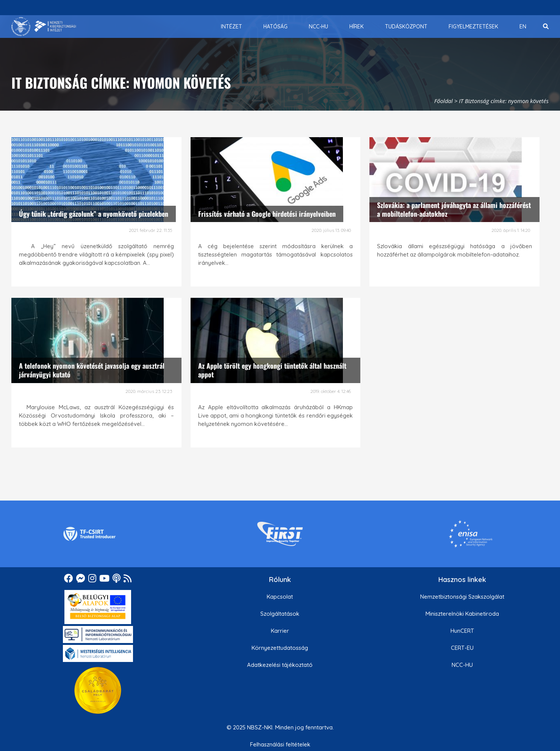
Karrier (280, 631)
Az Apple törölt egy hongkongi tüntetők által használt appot (272, 370)
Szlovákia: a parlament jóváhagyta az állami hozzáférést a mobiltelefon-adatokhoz (454, 209)
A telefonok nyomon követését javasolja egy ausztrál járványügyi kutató (92, 370)
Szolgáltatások (280, 614)
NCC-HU (462, 665)
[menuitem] (232, 27)
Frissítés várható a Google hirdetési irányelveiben (267, 214)
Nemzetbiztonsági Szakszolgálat (462, 597)
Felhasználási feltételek (280, 744)
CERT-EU (462, 648)
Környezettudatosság (280, 648)
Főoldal (443, 101)
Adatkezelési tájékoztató (280, 665)
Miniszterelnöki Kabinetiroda (462, 614)
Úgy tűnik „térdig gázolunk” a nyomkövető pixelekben (94, 214)
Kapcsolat (280, 597)
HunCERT (462, 631)
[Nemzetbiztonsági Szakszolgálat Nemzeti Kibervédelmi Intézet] (44, 27)
